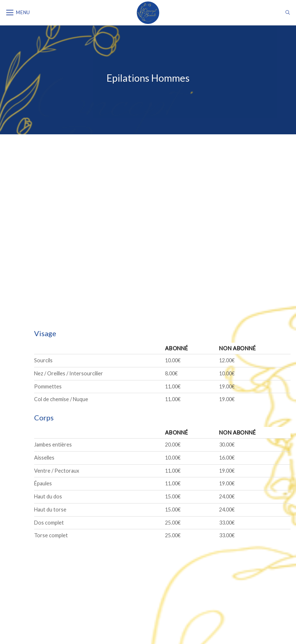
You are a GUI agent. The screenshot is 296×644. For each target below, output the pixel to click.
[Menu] (18, 13)
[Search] (288, 13)
